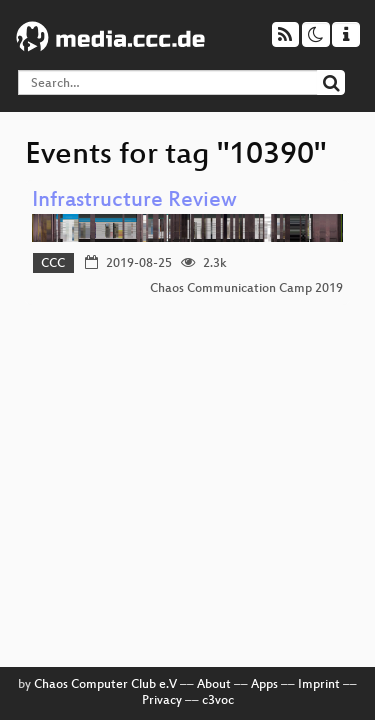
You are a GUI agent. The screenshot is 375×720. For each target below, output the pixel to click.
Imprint (319, 685)
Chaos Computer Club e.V (105, 685)
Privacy (162, 701)
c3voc (218, 701)
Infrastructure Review (134, 201)
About (214, 685)
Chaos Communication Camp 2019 (246, 289)
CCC (53, 264)
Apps (264, 685)
